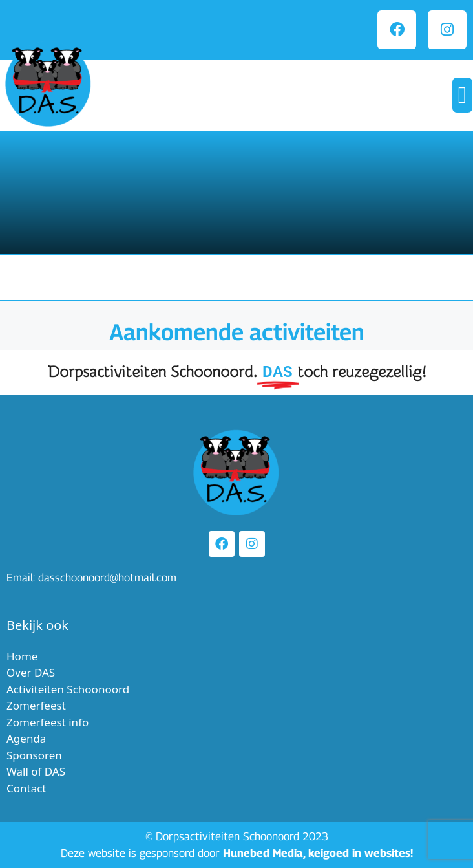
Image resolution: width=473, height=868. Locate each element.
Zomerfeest (36, 705)
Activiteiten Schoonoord (68, 689)
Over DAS (31, 672)
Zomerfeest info (47, 722)
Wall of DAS (36, 771)
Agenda (26, 738)
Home (22, 656)
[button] (462, 95)
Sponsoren (34, 755)
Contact (26, 788)
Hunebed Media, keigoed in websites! (318, 853)
